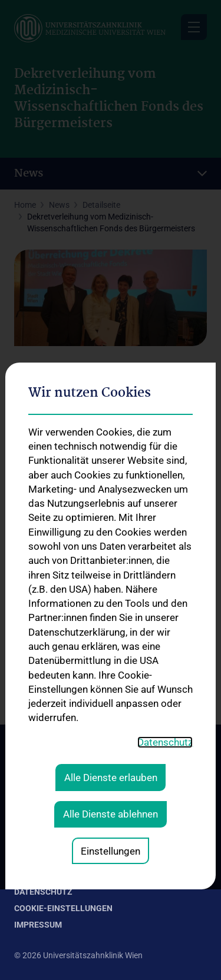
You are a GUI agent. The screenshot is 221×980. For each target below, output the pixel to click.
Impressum (38, 925)
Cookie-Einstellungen (63, 908)
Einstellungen (111, 664)
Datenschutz (43, 892)
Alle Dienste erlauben (111, 591)
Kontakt (33, 875)
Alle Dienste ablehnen (111, 627)
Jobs (25, 859)
